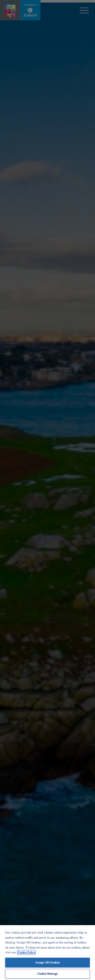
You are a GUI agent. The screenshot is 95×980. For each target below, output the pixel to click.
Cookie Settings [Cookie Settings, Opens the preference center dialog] (48, 974)
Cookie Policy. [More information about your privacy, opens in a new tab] (26, 952)
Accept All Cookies (48, 963)
